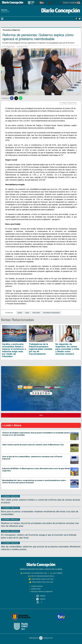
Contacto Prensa (36, 589)
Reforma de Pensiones (51, 313)
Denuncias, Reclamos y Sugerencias (42, 592)
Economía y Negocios (10, 496)
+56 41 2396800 (57, 573)
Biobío (20, 313)
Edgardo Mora (11, 47)
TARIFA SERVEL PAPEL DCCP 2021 (42, 582)
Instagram (41, 596)
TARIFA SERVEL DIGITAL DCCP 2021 (42, 579)
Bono (27, 313)
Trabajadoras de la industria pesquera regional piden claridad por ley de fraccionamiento (41, 349)
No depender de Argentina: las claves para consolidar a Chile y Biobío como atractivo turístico (67, 349)
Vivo (41, 415)
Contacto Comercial (37, 586)
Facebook (41, 599)
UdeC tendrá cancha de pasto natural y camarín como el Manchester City (33, 445)
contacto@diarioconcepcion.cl (42, 576)
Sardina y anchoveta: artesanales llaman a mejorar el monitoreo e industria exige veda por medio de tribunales (14, 350)
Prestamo (36, 313)
